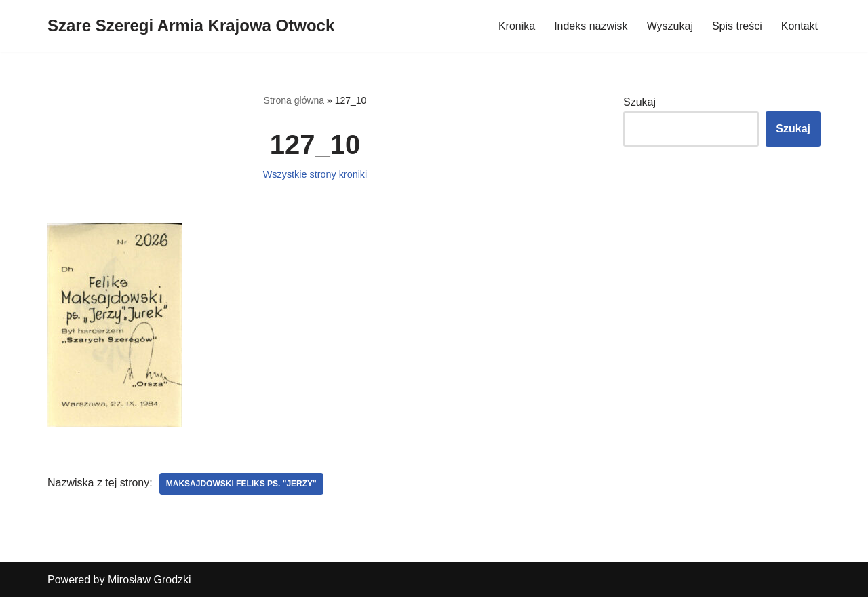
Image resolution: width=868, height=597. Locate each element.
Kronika (517, 26)
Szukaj (639, 102)
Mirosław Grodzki (150, 580)
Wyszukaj (670, 26)
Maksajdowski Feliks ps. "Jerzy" (241, 484)
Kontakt (800, 26)
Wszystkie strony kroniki (315, 174)
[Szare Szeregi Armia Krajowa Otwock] (191, 26)
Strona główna (294, 100)
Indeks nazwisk (591, 26)
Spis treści (737, 26)
